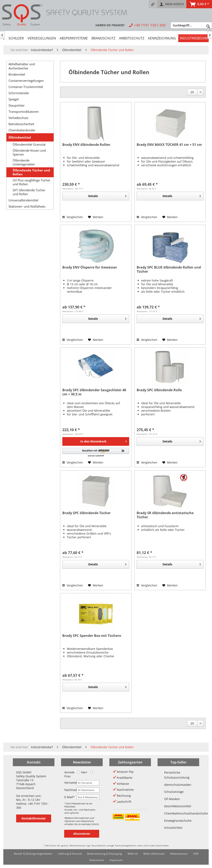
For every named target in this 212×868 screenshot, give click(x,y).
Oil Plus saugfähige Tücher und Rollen (31, 182)
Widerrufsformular (154, 854)
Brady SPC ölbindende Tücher (86, 513)
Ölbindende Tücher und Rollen (31, 172)
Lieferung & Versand (70, 854)
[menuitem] (153, 4)
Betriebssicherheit (21, 124)
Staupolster (17, 105)
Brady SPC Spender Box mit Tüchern (92, 636)
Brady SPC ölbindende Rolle (159, 390)
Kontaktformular (34, 818)
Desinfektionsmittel (178, 806)
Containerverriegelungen (26, 81)
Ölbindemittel (20, 137)
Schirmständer (19, 93)
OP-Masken (172, 799)
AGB (196, 854)
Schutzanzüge (174, 792)
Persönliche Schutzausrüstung (177, 775)
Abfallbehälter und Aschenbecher (22, 66)
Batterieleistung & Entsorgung (105, 854)
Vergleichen (73, 217)
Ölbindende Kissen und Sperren (29, 152)
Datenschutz (97, 860)
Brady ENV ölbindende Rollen (86, 145)
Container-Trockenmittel (26, 87)
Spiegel (14, 99)
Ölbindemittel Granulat (29, 144)
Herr (82, 772)
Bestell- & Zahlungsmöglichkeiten (33, 854)
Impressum (116, 860)
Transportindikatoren (24, 112)
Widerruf (133, 854)
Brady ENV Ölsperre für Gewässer (90, 267)
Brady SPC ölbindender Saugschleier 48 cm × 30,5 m (94, 392)
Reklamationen (179, 854)
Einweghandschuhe (178, 821)
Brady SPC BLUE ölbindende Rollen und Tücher (169, 269)
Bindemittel (17, 74)
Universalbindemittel (23, 200)
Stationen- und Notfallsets (27, 206)
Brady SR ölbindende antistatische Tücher (165, 515)
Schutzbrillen (173, 828)
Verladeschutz (18, 118)
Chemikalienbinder (22, 130)
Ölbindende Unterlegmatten (24, 162)
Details (107, 195)
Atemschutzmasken (178, 785)
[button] (96, 452)
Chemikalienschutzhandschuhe (178, 813)
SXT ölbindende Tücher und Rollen (29, 192)
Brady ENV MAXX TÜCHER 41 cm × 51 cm (169, 145)
